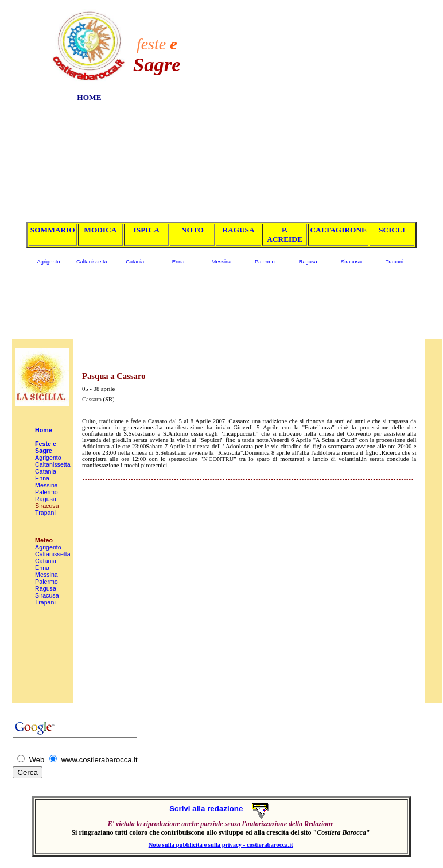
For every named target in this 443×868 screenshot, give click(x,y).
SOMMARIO (53, 230)
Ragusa (308, 262)
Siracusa (351, 262)
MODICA (100, 230)
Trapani (395, 262)
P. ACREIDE (284, 235)
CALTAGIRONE (338, 230)
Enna (178, 262)
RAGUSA (238, 230)
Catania (135, 262)
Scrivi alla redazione (206, 809)
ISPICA (147, 230)
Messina (222, 262)
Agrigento (49, 262)
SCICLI (392, 230)
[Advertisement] (314, 104)
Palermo (265, 262)
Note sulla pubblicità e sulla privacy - (198, 845)
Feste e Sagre (46, 447)
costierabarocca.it (270, 845)
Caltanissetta (92, 262)
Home (44, 430)
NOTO (193, 230)
